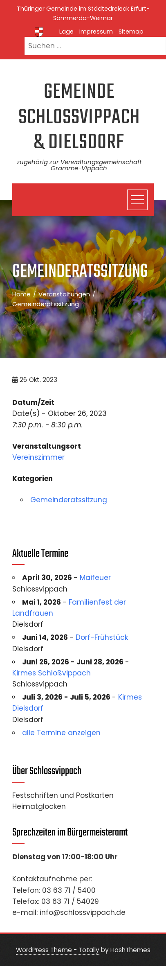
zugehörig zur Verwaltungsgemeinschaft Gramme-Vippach (79, 165)
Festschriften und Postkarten (63, 795)
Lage (66, 32)
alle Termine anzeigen (61, 733)
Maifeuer (95, 578)
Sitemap (131, 32)
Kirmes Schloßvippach (52, 673)
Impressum (96, 32)
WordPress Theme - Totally (58, 950)
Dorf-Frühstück (102, 637)
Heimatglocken (39, 806)
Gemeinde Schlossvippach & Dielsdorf (79, 117)
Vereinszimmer (38, 457)
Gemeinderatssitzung (69, 500)
